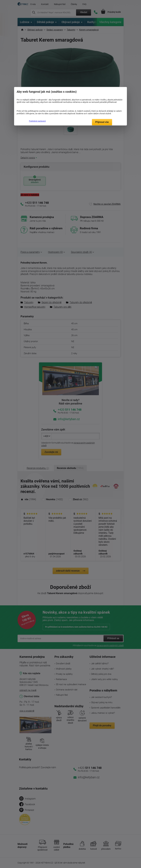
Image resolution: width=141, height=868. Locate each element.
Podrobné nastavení (37, 121)
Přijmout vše (102, 122)
